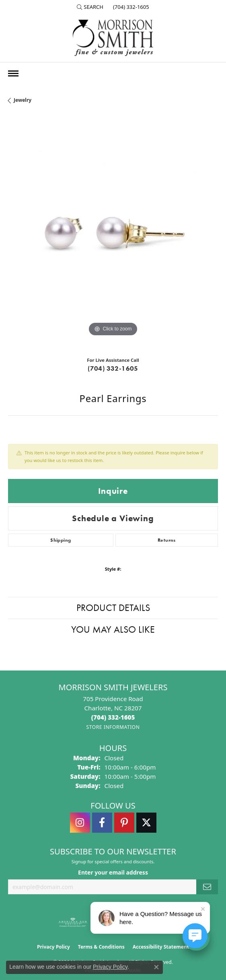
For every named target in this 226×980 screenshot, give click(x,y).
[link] (130, 7)
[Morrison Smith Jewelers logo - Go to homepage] (113, 38)
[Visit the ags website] (73, 922)
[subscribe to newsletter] (207, 887)
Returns (167, 540)
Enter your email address (113, 872)
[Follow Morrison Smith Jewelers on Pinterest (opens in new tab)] (124, 823)
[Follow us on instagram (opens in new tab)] (80, 823)
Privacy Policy (53, 947)
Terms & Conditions (101, 947)
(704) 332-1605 (113, 368)
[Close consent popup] (156, 967)
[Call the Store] (113, 717)
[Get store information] (113, 727)
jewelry (23, 100)
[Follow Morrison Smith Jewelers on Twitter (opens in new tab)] (146, 823)
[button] (90, 7)
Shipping (61, 540)
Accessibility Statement (161, 947)
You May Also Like (113, 629)
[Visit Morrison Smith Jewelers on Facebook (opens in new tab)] (102, 823)
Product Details (113, 608)
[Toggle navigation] (13, 73)
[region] (113, 233)
